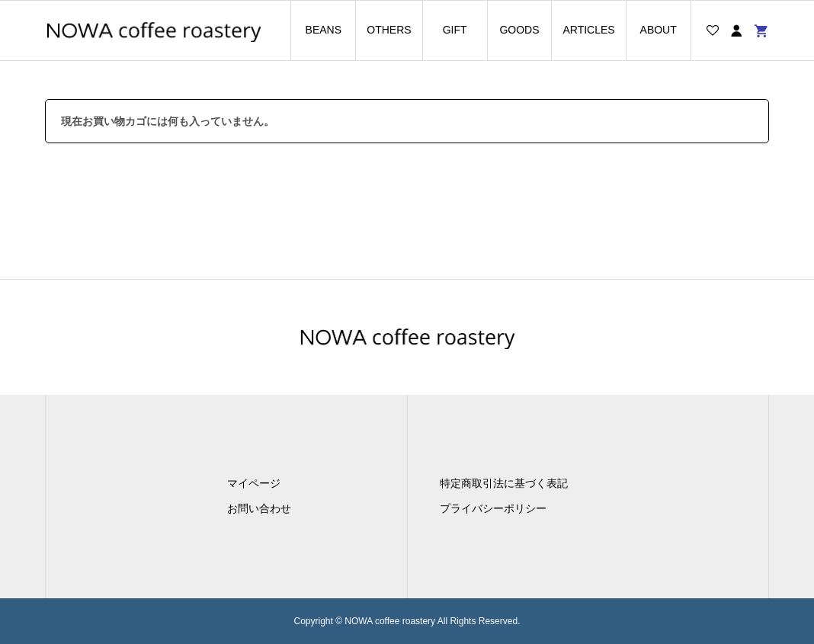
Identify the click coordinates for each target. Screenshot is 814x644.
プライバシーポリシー (493, 508)
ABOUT (659, 30)
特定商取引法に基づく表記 (504, 483)
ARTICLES (588, 30)
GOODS (519, 30)
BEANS (324, 30)
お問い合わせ (259, 508)
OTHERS (389, 30)
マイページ (254, 483)
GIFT (455, 30)
